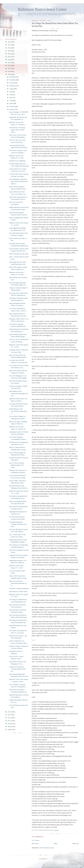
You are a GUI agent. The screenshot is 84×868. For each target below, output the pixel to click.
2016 (9, 71)
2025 (9, 45)
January (12, 109)
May (11, 98)
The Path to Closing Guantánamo (19, 588)
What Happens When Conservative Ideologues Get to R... (19, 393)
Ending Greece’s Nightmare (17, 161)
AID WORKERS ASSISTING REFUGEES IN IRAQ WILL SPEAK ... (19, 181)
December (13, 77)
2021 (9, 57)
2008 (9, 730)
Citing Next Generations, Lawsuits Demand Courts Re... (17, 669)
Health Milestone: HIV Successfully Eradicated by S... (18, 411)
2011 (9, 721)
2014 (9, 712)
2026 (9, 42)
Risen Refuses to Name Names (18, 591)
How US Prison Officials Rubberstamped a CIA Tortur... (17, 465)
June (11, 95)
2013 (9, 715)
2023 (9, 51)
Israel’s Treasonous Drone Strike (19, 254)
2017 (9, 68)
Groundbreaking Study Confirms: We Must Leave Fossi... (18, 524)
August (12, 89)
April (11, 101)
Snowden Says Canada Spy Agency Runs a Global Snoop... (17, 130)
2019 (9, 63)
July (11, 92)
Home (56, 844)
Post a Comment (36, 840)
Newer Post (35, 844)
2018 (9, 66)
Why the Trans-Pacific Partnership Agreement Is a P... (18, 583)
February (12, 106)
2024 (9, 48)
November (13, 80)
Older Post (75, 844)
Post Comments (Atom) (47, 848)
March (12, 103)
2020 (9, 60)
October (12, 83)
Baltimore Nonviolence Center (42, 9)
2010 (9, 724)
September (13, 86)
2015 (9, 74)
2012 (9, 718)
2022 (9, 54)
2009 (9, 727)
